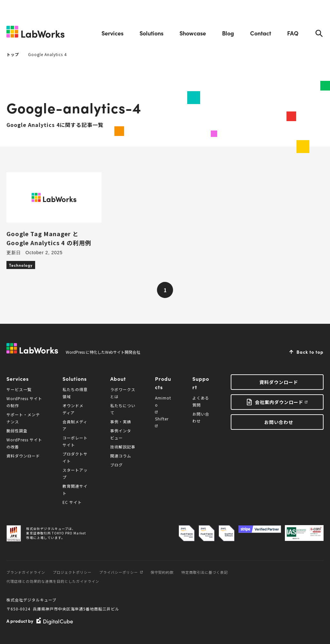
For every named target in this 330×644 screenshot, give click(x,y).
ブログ (116, 465)
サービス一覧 (19, 389)
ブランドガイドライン (26, 572)
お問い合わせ (279, 422)
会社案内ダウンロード (279, 402)
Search (319, 33)
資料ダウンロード (23, 456)
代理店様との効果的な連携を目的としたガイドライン (53, 581)
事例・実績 (121, 422)
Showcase (193, 33)
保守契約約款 (162, 572)
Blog (228, 33)
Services (112, 33)
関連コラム (121, 456)
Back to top (310, 352)
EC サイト (72, 502)
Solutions (151, 33)
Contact (261, 33)
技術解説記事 (123, 447)
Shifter (162, 422)
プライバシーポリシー (121, 572)
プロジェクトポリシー (72, 572)
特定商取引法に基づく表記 (205, 572)
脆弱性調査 (17, 431)
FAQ (293, 33)
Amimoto (163, 404)
